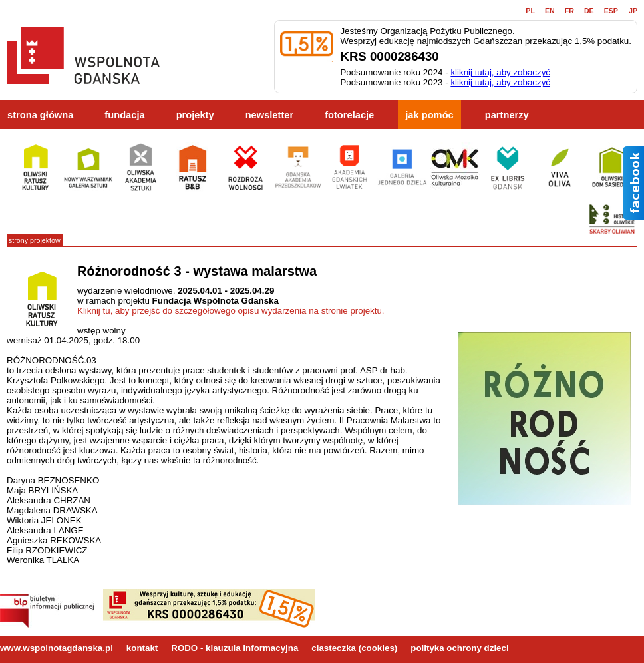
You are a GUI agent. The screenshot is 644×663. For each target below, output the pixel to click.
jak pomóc (429, 115)
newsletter (270, 115)
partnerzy (507, 115)
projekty (195, 115)
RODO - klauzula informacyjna (235, 648)
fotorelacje (349, 115)
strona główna (40, 115)
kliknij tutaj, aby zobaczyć (500, 72)
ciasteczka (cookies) (354, 648)
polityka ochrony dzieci (459, 648)
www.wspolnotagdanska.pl (57, 648)
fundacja (124, 115)
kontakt (142, 648)
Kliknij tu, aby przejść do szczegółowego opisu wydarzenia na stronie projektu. (231, 311)
